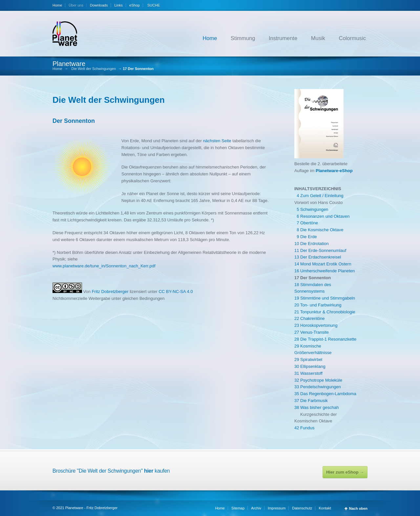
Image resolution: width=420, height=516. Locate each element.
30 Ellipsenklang (310, 366)
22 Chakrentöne (310, 318)
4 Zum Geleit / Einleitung (319, 196)
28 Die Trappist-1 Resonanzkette (325, 339)
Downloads (99, 5)
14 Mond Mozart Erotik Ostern (323, 264)
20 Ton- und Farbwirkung (318, 305)
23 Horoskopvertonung (316, 325)
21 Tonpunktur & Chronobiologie (325, 312)
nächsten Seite (217, 141)
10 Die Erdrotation (312, 244)
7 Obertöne (306, 223)
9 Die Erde (306, 237)
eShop (135, 5)
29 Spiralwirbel (308, 359)
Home (57, 5)
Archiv (256, 508)
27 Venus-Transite (312, 332)
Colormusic (352, 38)
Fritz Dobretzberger (111, 292)
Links (118, 5)
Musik (318, 38)
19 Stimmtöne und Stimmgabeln (325, 298)
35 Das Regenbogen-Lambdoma (325, 394)
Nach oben (358, 509)
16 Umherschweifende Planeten (325, 271)
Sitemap (238, 508)
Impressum (277, 508)
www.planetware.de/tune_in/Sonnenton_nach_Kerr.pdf (104, 266)
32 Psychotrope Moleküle (318, 380)
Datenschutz (302, 508)
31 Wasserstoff (308, 373)
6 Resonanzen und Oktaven (322, 216)
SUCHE (153, 5)
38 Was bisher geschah (316, 407)
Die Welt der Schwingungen (94, 69)
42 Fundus (304, 428)
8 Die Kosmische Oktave (319, 230)
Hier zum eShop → (345, 472)
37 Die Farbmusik (311, 401)
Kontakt (325, 508)
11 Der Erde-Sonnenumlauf (320, 250)
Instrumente (283, 38)
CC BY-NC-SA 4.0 (176, 292)
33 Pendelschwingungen (318, 387)
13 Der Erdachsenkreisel (318, 257)
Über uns (76, 5)
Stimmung (243, 38)
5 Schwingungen (311, 209)
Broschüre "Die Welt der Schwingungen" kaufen (111, 471)
